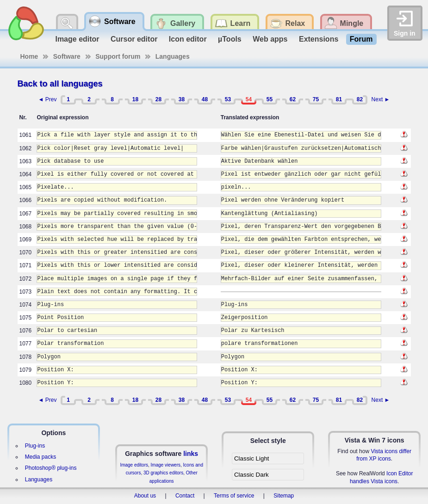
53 (228, 99)
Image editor (77, 39)
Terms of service (234, 496)
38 (182, 99)
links (191, 454)
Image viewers (166, 465)
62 (293, 99)
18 (135, 99)
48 (205, 99)
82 (360, 99)
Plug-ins (35, 446)
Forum (361, 39)
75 (316, 99)
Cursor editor (134, 39)
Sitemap (284, 496)
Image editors (134, 465)
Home (29, 56)
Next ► (381, 99)
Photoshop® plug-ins (51, 468)
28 (158, 99)
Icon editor (188, 39)
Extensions (319, 39)
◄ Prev (48, 99)
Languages (173, 56)
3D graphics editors (163, 473)
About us (145, 496)
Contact (185, 496)
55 (270, 99)
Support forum (118, 56)
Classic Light (252, 458)
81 (339, 99)
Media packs (40, 457)
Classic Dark (251, 475)
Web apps (270, 39)
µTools (230, 39)
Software (67, 56)
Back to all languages (60, 84)
